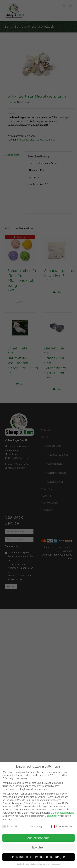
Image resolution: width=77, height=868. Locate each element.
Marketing (34, 825)
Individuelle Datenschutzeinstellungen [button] (39, 855)
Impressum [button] (56, 862)
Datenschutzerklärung (62, 811)
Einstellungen (52, 814)
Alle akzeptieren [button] (38, 836)
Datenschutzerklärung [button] (40, 862)
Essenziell (10, 825)
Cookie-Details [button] (23, 862)
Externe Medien (62, 825)
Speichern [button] (38, 846)
